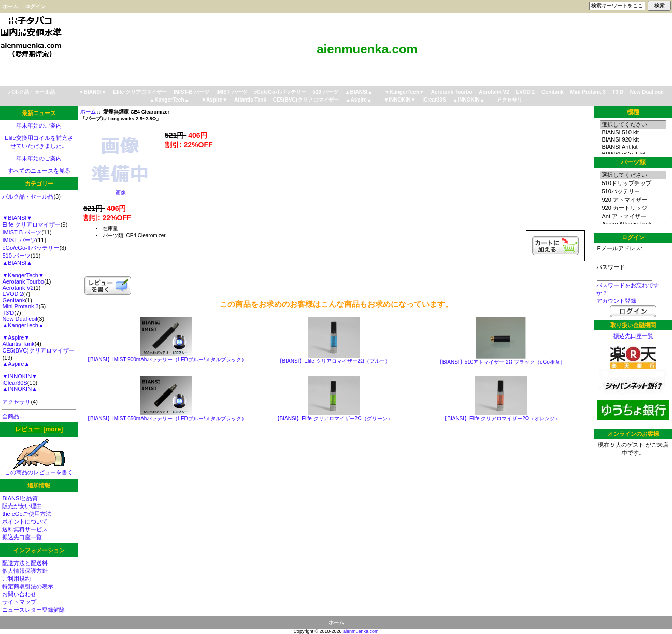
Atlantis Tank (250, 100)
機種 (633, 112)
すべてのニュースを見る (39, 171)
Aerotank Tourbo (452, 92)
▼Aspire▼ (214, 100)
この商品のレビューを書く (39, 469)
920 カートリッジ (633, 208)
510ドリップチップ (633, 184)
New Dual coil (647, 92)
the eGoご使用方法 (26, 514)
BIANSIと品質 (20, 498)
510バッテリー (633, 192)
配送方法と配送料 (25, 563)
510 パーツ (325, 92)
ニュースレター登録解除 (33, 610)
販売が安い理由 (22, 506)
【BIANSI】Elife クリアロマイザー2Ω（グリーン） (334, 419)
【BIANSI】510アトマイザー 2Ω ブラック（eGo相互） (501, 362)
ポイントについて (25, 522)
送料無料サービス (25, 529)
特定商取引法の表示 (28, 586)
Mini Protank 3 (588, 92)
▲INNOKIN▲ (469, 100)
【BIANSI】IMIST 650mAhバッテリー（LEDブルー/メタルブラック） (166, 419)
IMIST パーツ (231, 92)
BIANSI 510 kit (633, 133)
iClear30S (434, 100)
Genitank (553, 92)
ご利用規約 (16, 579)
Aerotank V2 (494, 92)
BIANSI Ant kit (633, 147)
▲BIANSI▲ (359, 92)
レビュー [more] (39, 429)
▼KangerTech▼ (404, 92)
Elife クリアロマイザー (140, 92)
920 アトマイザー (633, 200)
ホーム (10, 6)
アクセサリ (509, 100)
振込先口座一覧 (22, 537)
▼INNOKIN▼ (399, 100)
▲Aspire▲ (359, 100)
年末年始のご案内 (39, 125)
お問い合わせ (19, 594)
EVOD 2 (525, 92)
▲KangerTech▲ (170, 100)
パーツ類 (633, 162)
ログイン (35, 6)
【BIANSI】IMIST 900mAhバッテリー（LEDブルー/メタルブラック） (166, 360)
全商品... (13, 416)
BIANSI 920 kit (633, 140)
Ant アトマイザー (633, 217)
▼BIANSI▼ (93, 92)
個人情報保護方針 (25, 571)
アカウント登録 (616, 301)
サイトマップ (19, 602)
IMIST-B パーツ (191, 92)
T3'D (618, 92)
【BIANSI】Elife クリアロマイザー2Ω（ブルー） (334, 361)
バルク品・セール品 (32, 92)
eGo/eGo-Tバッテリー (280, 92)
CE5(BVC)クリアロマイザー (306, 100)
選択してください (633, 125)
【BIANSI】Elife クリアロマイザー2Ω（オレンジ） (501, 419)
